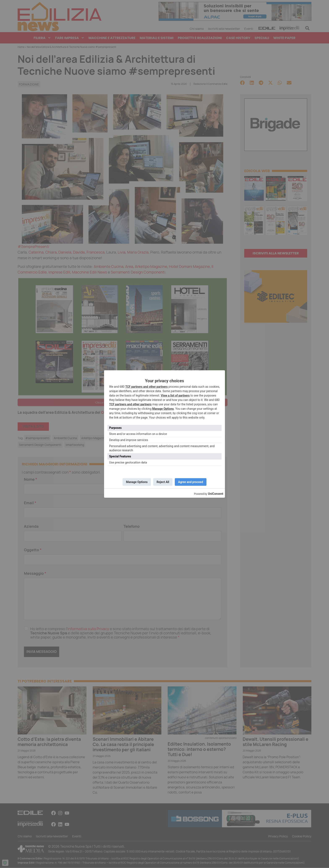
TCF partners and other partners (146, 386)
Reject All (163, 482)
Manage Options (163, 408)
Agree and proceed (192, 482)
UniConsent (216, 494)
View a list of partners (175, 395)
